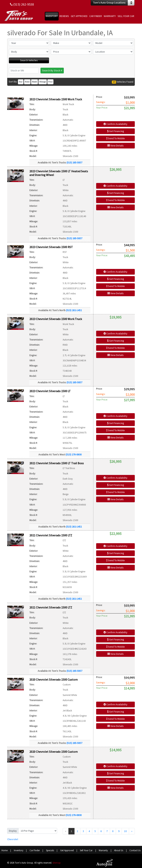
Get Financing (116, 131)
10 (125, 831)
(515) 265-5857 (74, 162)
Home (5, 850)
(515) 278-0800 (74, 454)
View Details (115, 146)
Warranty (103, 850)
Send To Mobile (116, 138)
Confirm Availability (115, 124)
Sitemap (57, 863)
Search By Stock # (52, 70)
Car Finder (35, 850)
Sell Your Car (86, 850)
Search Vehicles (29, 60)
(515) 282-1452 (74, 310)
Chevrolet (13, 839)
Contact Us (135, 850)
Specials (50, 850)
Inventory (19, 850)
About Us (119, 850)
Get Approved (67, 850)
